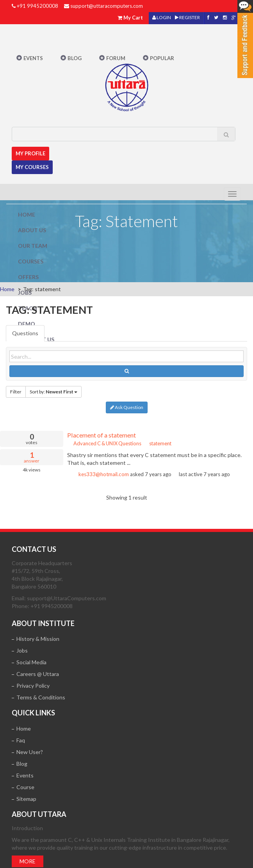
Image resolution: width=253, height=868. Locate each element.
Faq (21, 740)
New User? (30, 752)
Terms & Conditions (41, 697)
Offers (28, 277)
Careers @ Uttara (38, 674)
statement (158, 443)
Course (25, 787)
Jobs (25, 293)
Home (27, 214)
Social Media (31, 662)
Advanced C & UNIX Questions (104, 443)
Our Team (33, 246)
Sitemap (26, 799)
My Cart (133, 18)
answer (32, 457)
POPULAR (162, 58)
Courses (31, 261)
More (28, 861)
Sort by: (53, 392)
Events (33, 58)
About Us (32, 230)
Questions (25, 333)
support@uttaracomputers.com (107, 6)
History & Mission (38, 639)
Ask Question (127, 407)
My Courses (32, 167)
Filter (16, 392)
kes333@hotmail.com (104, 474)
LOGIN (162, 17)
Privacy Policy (33, 686)
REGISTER (187, 17)
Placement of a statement (102, 435)
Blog (75, 58)
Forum (116, 58)
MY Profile (30, 153)
